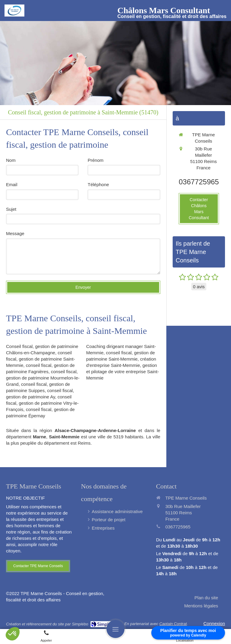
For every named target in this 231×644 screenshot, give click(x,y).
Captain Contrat (173, 624)
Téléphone (98, 184)
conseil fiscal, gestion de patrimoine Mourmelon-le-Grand (43, 378)
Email (12, 184)
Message (15, 233)
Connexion (214, 623)
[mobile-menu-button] (115, 629)
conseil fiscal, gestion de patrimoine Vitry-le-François (42, 403)
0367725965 (199, 182)
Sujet (11, 209)
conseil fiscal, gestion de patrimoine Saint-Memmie (40, 359)
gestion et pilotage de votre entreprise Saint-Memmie (122, 372)
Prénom (95, 160)
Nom (11, 160)
